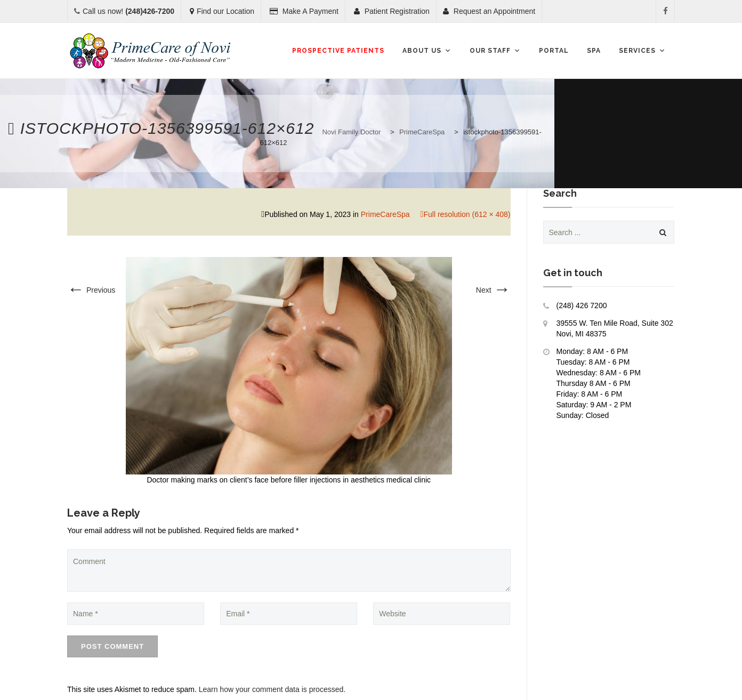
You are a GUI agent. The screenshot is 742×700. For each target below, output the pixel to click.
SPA (594, 51)
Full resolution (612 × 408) (467, 214)
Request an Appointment (489, 11)
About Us (427, 51)
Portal (554, 51)
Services (642, 51)
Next (493, 290)
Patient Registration (392, 11)
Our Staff (495, 51)
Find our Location (222, 11)
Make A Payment (304, 11)
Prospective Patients (338, 51)
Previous (91, 290)
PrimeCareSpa (385, 214)
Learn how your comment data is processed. (272, 689)
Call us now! (128, 11)
